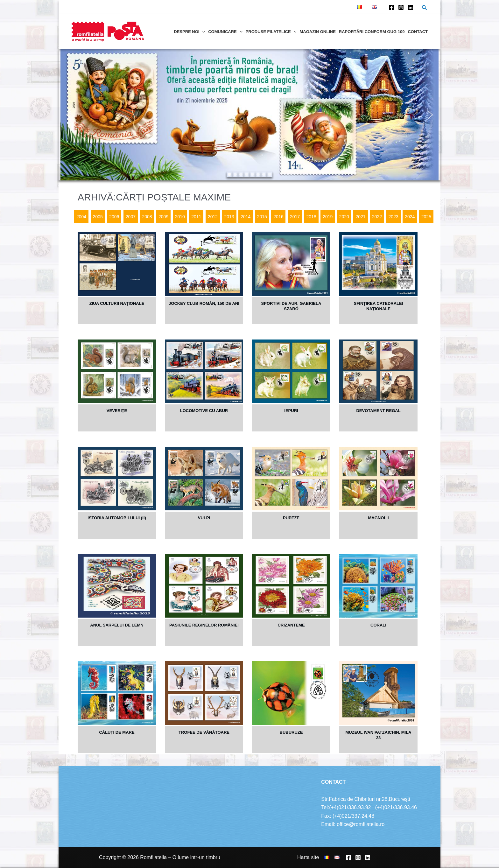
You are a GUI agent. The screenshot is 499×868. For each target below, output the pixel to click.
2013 (229, 217)
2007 (131, 217)
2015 (262, 217)
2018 (311, 217)
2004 (81, 217)
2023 (394, 217)
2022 (377, 217)
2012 (213, 217)
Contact (418, 32)
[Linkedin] (411, 7)
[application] (202, 32)
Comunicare (225, 32)
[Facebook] (391, 7)
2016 (278, 217)
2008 (147, 217)
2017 (295, 217)
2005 (98, 217)
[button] (68, 115)
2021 (360, 217)
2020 (344, 217)
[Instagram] (401, 7)
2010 (180, 217)
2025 (426, 217)
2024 (410, 217)
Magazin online (317, 32)
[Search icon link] (425, 8)
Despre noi (189, 32)
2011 (196, 217)
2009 (163, 217)
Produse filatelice (271, 32)
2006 (114, 217)
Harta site (308, 857)
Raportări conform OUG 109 (372, 32)
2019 (328, 217)
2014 (246, 217)
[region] (250, 115)
